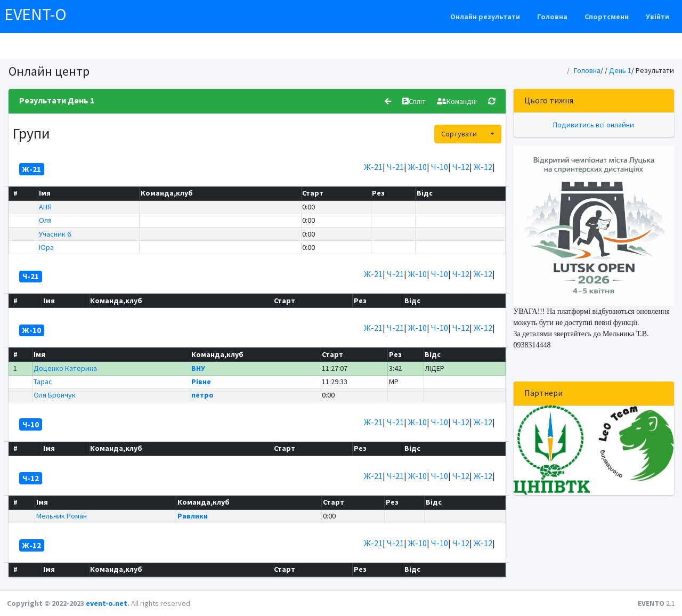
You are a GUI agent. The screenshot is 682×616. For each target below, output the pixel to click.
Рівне (201, 382)
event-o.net (107, 603)
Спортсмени (607, 17)
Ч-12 (461, 167)
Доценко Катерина (65, 368)
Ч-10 (440, 167)
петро (202, 395)
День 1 (620, 70)
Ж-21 (373, 167)
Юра (46, 247)
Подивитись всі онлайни (594, 125)
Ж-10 (417, 167)
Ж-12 (483, 167)
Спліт (414, 101)
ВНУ (198, 368)
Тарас (43, 382)
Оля (45, 220)
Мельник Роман (62, 516)
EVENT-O (35, 14)
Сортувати (459, 134)
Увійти (657, 17)
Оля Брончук (55, 395)
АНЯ (45, 207)
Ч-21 (395, 167)
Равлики (193, 516)
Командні (457, 101)
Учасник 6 (55, 234)
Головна (552, 17)
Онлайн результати (485, 17)
